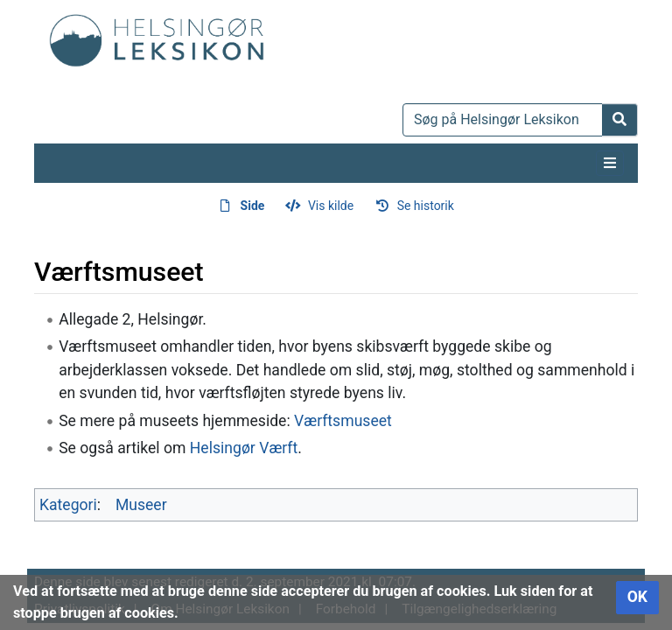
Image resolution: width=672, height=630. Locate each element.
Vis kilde (331, 206)
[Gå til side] (620, 120)
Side (253, 206)
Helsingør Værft (244, 448)
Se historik (426, 206)
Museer (141, 505)
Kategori (68, 505)
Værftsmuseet (343, 421)
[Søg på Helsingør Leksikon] (503, 120)
